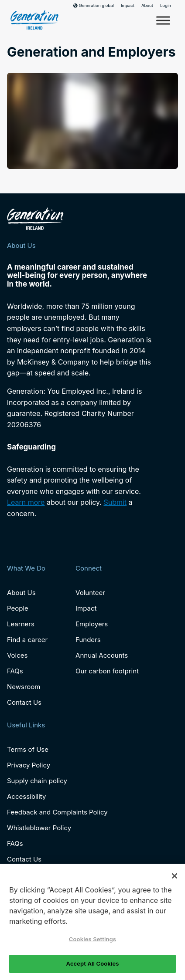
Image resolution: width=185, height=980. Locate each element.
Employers (92, 624)
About (147, 6)
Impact (128, 6)
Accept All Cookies (93, 963)
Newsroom (24, 687)
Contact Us (24, 702)
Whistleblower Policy (39, 828)
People (18, 608)
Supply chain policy (37, 781)
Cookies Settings (92, 939)
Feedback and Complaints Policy (57, 812)
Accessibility (26, 796)
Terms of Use (28, 749)
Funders (88, 640)
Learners (21, 624)
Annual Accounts (102, 655)
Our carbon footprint (107, 671)
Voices (17, 655)
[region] (92, 922)
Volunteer (90, 593)
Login (166, 6)
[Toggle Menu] (163, 20)
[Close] (175, 876)
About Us (21, 593)
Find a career (27, 640)
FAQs (15, 671)
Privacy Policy (29, 765)
